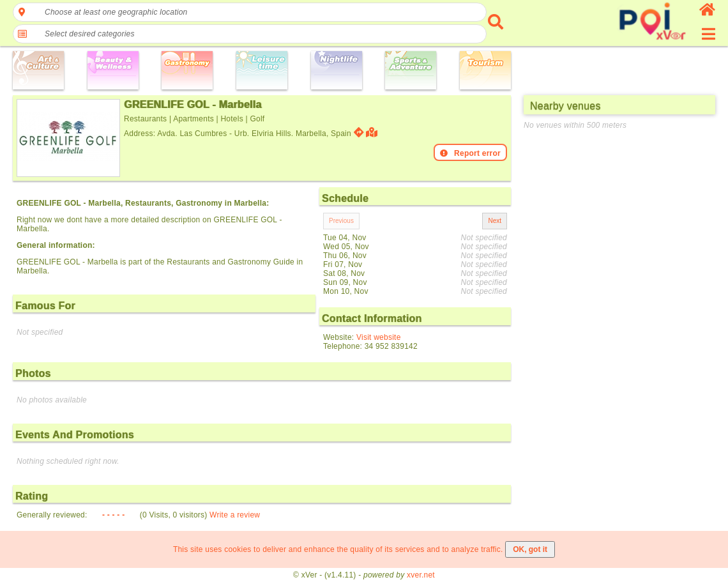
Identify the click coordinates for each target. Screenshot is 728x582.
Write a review (235, 515)
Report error (470, 153)
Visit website (379, 337)
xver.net (421, 575)
